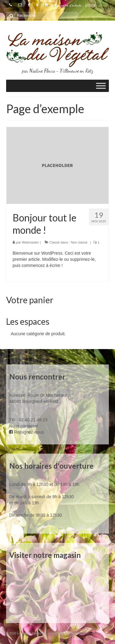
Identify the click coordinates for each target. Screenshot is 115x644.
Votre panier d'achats (70, 5)
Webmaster (30, 242)
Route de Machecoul (46, 395)
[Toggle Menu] (101, 86)
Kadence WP (88, 633)
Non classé (79, 242)
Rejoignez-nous (27, 432)
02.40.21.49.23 (33, 420)
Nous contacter (24, 426)
